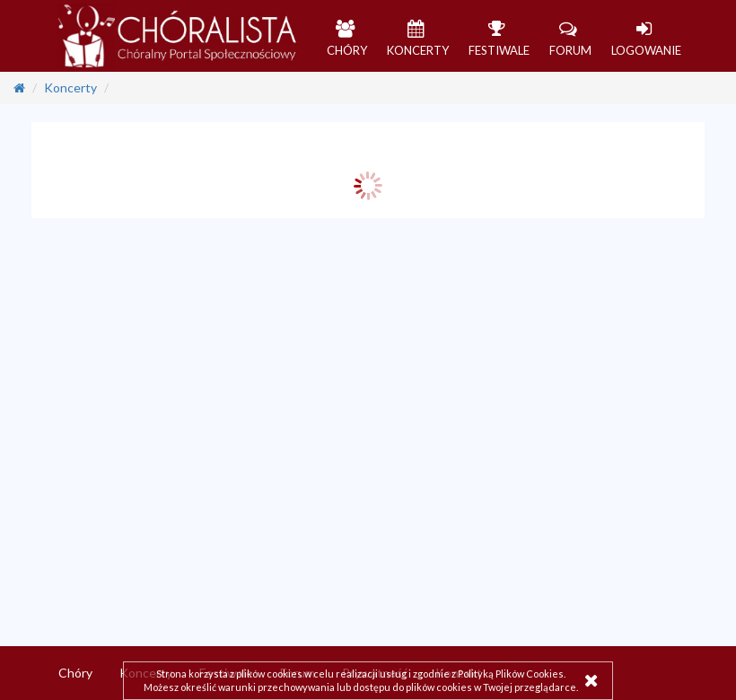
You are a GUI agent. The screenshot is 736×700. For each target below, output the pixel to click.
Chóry (75, 673)
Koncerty (70, 87)
